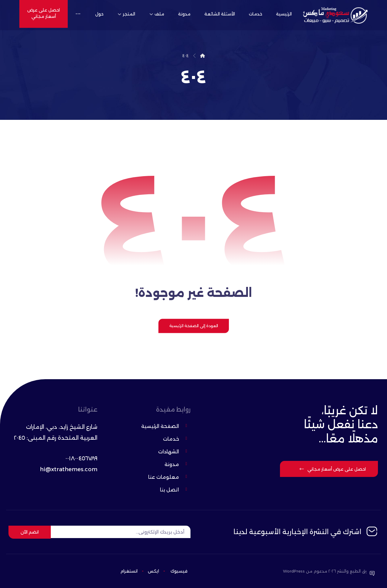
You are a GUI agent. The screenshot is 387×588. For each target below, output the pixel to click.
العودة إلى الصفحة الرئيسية (193, 326)
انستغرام (129, 571)
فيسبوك (179, 571)
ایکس (153, 571)
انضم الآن (30, 532)
